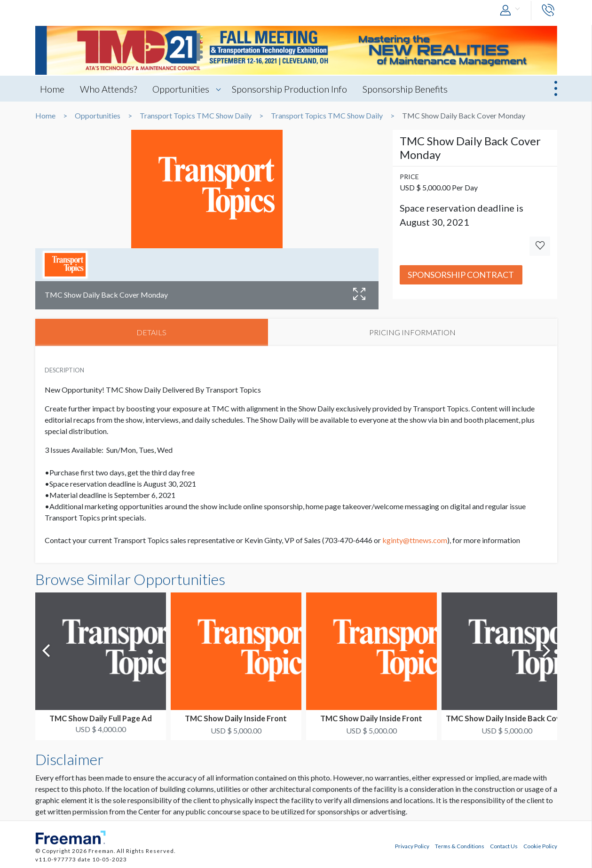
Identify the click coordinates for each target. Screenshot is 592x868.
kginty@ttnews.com (415, 540)
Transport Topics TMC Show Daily (196, 116)
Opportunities (181, 89)
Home (52, 89)
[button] (512, 11)
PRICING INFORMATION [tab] (412, 332)
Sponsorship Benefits (405, 89)
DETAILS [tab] (151, 332)
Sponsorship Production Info (289, 89)
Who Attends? (108, 89)
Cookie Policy (540, 846)
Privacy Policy (412, 846)
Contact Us (504, 846)
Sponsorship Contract (461, 275)
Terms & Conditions (460, 846)
